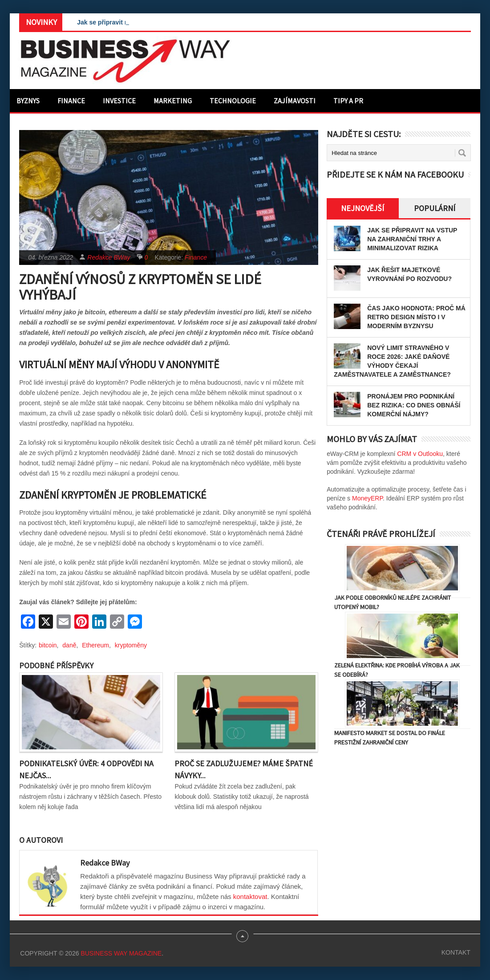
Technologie (233, 101)
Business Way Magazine (121, 953)
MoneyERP (367, 498)
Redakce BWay (109, 257)
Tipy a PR (348, 101)
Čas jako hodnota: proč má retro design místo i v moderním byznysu (416, 317)
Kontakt (456, 952)
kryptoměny (131, 645)
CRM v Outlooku (420, 454)
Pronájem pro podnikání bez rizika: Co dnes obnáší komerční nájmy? (414, 405)
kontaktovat (250, 897)
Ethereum (95, 645)
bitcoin (48, 645)
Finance (71, 101)
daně (69, 645)
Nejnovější (362, 208)
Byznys (28, 101)
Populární (435, 208)
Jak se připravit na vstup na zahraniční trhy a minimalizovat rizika (412, 239)
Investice (119, 101)
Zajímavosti (295, 101)
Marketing (173, 101)
